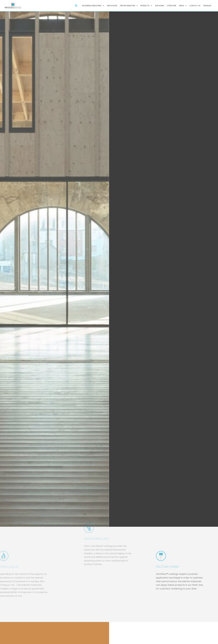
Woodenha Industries (93, 6)
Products (146, 6)
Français (207, 6)
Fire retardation (129, 6)
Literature (172, 6)
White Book (112, 6)
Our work (159, 6)
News (183, 6)
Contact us (195, 6)
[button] (76, 6)
